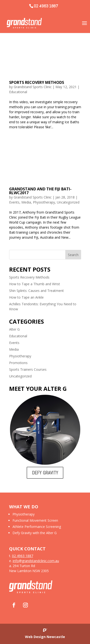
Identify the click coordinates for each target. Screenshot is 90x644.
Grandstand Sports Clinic (33, 87)
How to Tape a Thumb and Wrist (35, 284)
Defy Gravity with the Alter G (35, 533)
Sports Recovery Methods (37, 82)
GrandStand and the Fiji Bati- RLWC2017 (40, 191)
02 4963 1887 (46, 6)
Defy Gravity (45, 473)
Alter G (14, 329)
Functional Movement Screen (35, 520)
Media (26, 202)
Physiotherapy (44, 202)
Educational (18, 92)
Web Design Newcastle (45, 637)
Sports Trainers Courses (28, 369)
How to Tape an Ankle (26, 297)
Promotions (18, 363)
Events (14, 202)
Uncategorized (68, 202)
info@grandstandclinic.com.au (36, 561)
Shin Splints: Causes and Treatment (36, 291)
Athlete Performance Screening (37, 527)
